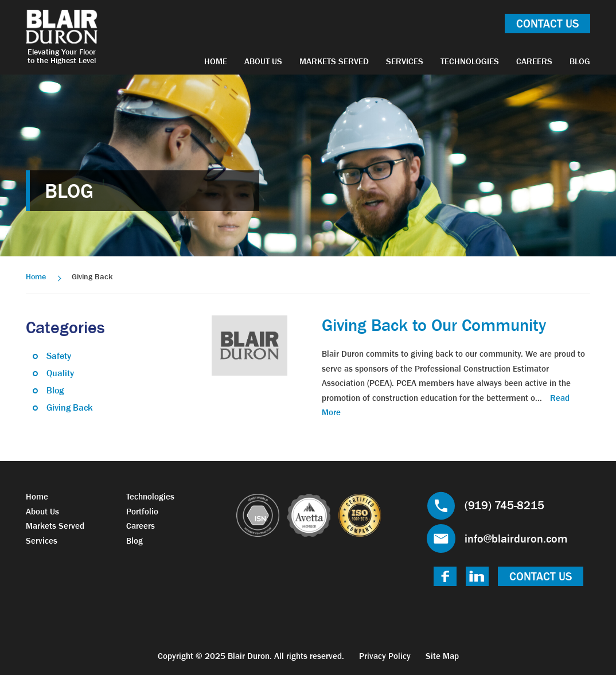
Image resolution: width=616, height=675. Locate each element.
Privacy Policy (385, 656)
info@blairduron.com (516, 539)
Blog (580, 61)
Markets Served (334, 61)
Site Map (442, 656)
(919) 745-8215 (504, 505)
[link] (249, 344)
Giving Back (70, 407)
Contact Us (547, 24)
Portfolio (142, 511)
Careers (534, 61)
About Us (263, 61)
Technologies (470, 61)
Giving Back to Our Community (434, 325)
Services (405, 61)
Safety (59, 356)
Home (216, 61)
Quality (60, 373)
